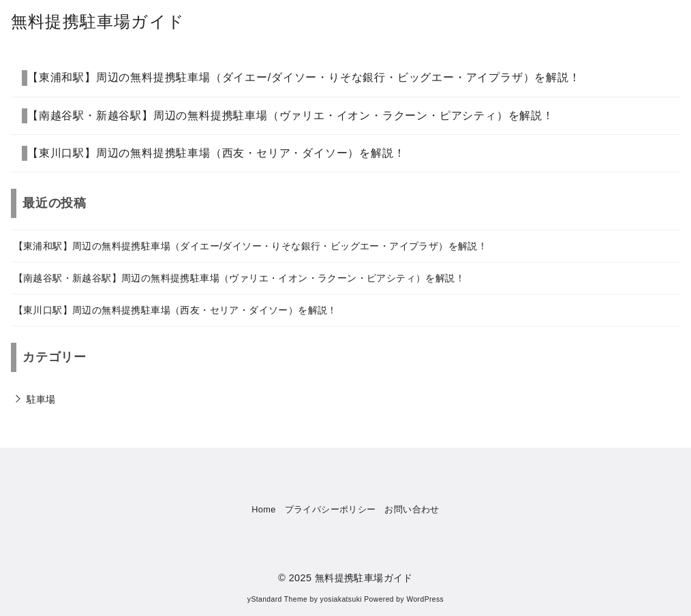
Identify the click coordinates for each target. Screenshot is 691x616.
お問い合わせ (412, 509)
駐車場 (41, 399)
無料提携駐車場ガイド (98, 21)
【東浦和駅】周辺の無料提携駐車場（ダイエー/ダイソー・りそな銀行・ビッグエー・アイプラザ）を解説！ (304, 77)
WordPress (425, 599)
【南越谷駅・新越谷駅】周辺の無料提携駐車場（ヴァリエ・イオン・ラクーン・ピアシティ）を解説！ (291, 115)
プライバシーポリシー (331, 509)
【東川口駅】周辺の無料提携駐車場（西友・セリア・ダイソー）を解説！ (216, 153)
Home (264, 509)
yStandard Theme (277, 599)
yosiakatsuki (341, 599)
